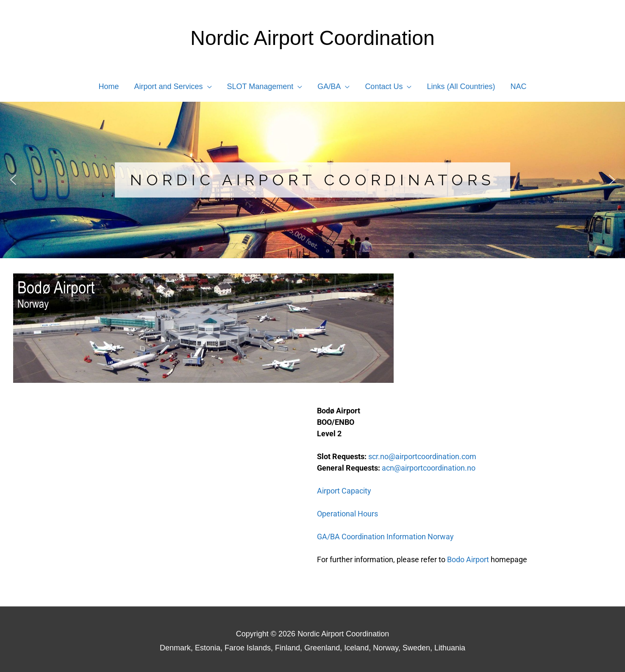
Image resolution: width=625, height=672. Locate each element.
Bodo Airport (468, 559)
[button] (13, 180)
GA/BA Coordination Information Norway (385, 537)
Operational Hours (347, 514)
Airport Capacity (344, 491)
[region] (312, 180)
